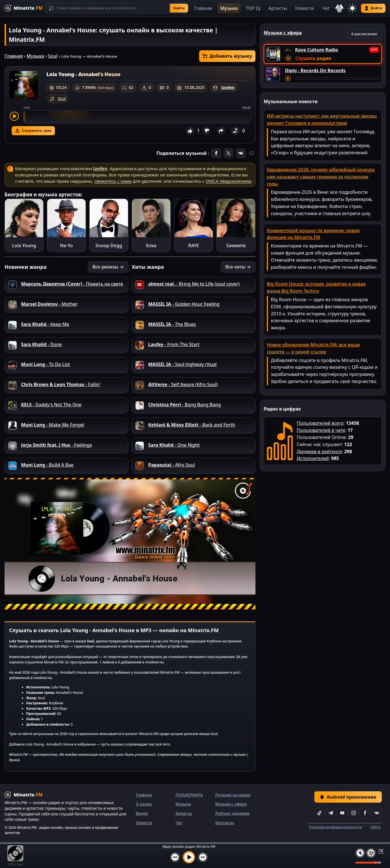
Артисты (278, 8)
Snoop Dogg (109, 245)
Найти (179, 8)
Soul (53, 56)
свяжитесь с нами (113, 181)
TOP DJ (253, 8)
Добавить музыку (227, 56)
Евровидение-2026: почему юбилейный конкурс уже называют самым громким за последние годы (321, 177)
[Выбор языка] (339, 8)
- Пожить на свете (72, 284)
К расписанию (364, 34)
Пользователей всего (320, 423)
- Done (41, 344)
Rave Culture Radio (316, 50)
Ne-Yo (66, 245)
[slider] (137, 117)
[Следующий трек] (203, 857)
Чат (326, 8)
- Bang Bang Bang (185, 405)
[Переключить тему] (352, 8)
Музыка (229, 8)
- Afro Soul (172, 465)
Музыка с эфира (231, 804)
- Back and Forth (192, 425)
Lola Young (24, 245)
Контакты (225, 823)
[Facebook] (365, 813)
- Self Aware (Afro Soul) (183, 384)
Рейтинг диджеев (232, 813)
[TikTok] (319, 813)
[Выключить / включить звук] (360, 853)
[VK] (377, 813)
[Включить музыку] (189, 857)
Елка (151, 245)
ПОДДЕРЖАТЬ (189, 795)
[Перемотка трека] (337, 78)
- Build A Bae (47, 465)
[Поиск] (117, 8)
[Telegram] (331, 813)
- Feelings (56, 445)
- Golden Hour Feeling (184, 304)
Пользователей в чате (321, 430)
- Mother (49, 304)
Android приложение (348, 797)
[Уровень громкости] (368, 863)
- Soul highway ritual (182, 364)
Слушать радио (313, 58)
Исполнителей (313, 458)
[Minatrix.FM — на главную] (24, 8)
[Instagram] (354, 813)
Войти (373, 8)
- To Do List (46, 364)
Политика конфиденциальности (335, 827)
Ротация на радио (233, 795)
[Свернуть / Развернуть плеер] (379, 851)
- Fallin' (61, 384)
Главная (203, 8)
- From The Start (174, 344)
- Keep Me (45, 324)
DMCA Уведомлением (229, 181)
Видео (142, 813)
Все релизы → (108, 267)
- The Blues (172, 324)
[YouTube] (342, 813)
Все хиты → (238, 267)
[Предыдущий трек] (175, 857)
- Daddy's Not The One (51, 405)
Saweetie (236, 245)
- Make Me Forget (53, 425)
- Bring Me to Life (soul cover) (194, 284)
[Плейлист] (371, 853)
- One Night (174, 445)
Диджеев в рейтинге (319, 451)
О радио (144, 804)
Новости (304, 8)
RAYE (194, 245)
